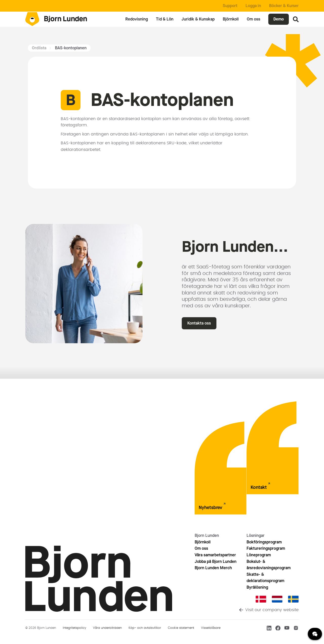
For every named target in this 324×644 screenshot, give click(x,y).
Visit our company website (272, 610)
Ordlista (39, 48)
